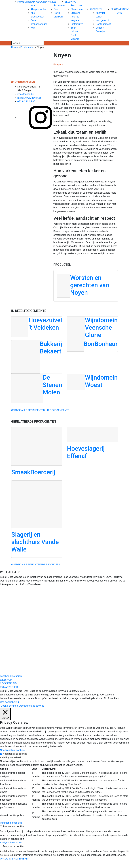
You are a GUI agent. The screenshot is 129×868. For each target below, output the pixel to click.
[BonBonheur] (92, 346)
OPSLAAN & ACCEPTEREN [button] (15, 859)
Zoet (56, 9)
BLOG (114, 9)
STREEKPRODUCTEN (36, 2)
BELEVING (70, 2)
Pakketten (59, 5)
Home (15, 47)
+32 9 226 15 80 (26, 102)
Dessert (100, 28)
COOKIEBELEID (8, 683)
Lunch (99, 17)
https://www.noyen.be (30, 98)
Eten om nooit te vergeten (75, 17)
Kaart (34, 5)
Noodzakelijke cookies (15, 754)
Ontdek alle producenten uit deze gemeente (40, 410)
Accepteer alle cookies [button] (32, 706)
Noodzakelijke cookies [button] (12, 750)
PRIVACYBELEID (9, 687)
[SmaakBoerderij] (37, 454)
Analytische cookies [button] (11, 843)
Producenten (27, 47)
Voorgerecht (102, 20)
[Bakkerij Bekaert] (37, 357)
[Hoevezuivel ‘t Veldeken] (37, 327)
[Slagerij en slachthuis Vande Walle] (37, 519)
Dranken (58, 17)
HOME (21, 2)
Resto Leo (76, 5)
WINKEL (52, 2)
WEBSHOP (6, 680)
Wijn (33, 28)
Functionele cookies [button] (11, 823)
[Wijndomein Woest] (92, 382)
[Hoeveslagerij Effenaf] (92, 446)
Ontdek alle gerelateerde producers (36, 565)
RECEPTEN (96, 9)
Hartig (57, 13)
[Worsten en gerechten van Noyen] (86, 286)
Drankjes (100, 31)
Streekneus (77, 9)
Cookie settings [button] (9, 706)
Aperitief (100, 13)
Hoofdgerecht (103, 24)
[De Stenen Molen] (37, 389)
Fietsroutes (77, 24)
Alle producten (39, 9)
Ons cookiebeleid (9, 702)
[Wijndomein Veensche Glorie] (92, 328)
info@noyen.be (26, 94)
